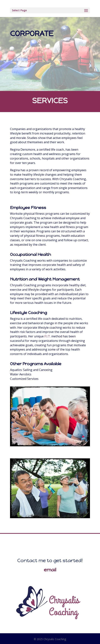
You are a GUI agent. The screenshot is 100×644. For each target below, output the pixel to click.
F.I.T (47, 336)
